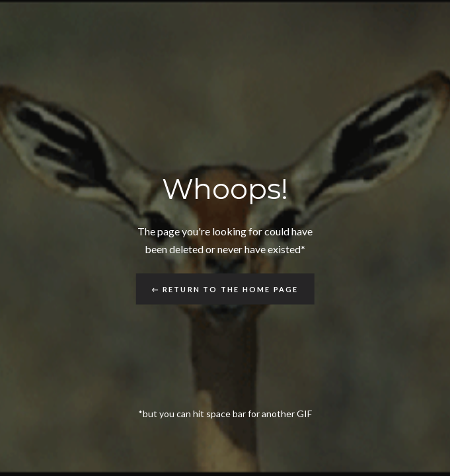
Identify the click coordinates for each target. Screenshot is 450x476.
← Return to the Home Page (225, 289)
